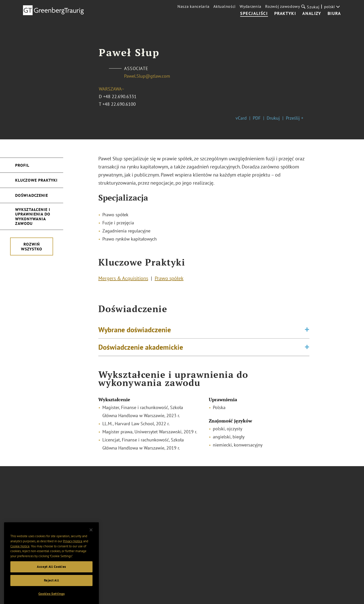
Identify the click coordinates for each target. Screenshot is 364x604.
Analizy (312, 14)
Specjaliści (254, 14)
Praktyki (285, 14)
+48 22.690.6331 (120, 96)
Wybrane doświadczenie (135, 333)
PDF (257, 118)
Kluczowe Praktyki (36, 180)
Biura (334, 14)
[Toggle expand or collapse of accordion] (307, 334)
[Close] (91, 544)
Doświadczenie (32, 195)
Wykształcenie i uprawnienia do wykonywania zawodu (33, 216)
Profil (22, 165)
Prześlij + (295, 118)
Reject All (52, 594)
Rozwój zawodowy (283, 6)
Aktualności (224, 6)
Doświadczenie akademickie (141, 351)
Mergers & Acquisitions (123, 280)
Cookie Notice (20, 560)
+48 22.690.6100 (119, 104)
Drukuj (273, 118)
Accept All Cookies (51, 580)
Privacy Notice (73, 555)
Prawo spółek (169, 280)
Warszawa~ (111, 89)
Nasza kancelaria (193, 6)
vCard (241, 118)
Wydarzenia (250, 6)
